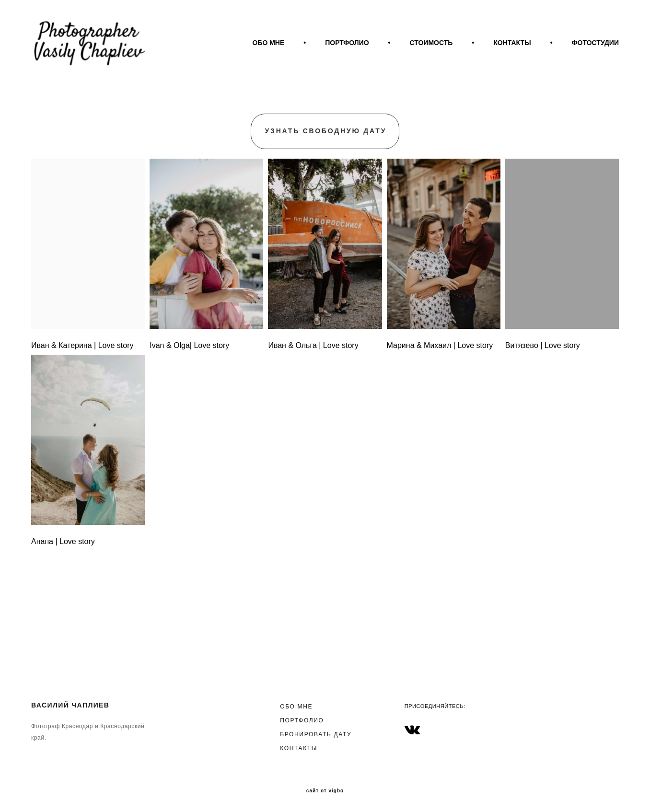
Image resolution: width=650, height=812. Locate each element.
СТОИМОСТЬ (498, 51)
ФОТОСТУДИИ (595, 64)
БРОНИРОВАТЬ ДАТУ (316, 733)
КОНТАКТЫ (579, 51)
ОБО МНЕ (335, 51)
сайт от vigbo (325, 789)
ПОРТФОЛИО (413, 51)
